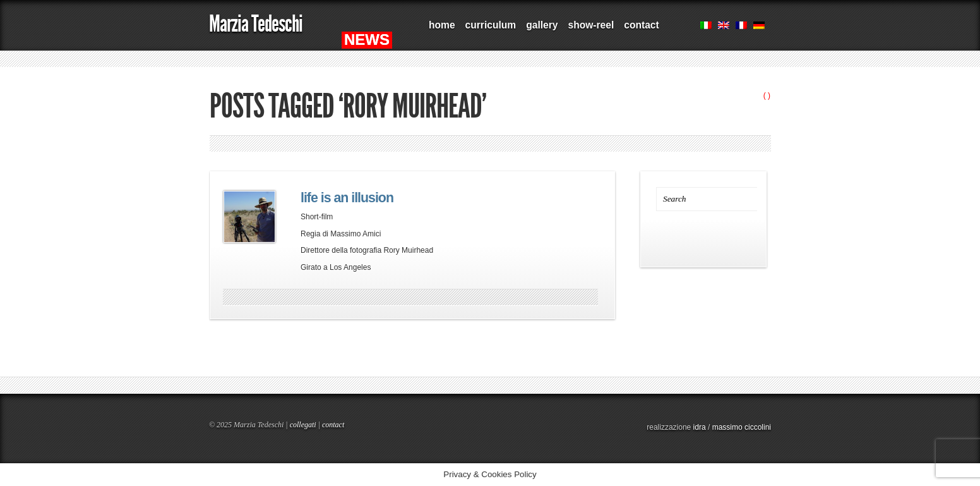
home (442, 25)
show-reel (591, 25)
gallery (542, 25)
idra (700, 427)
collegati (303, 425)
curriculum (491, 25)
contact (641, 25)
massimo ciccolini (742, 427)
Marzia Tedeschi (256, 24)
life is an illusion (347, 198)
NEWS (367, 39)
